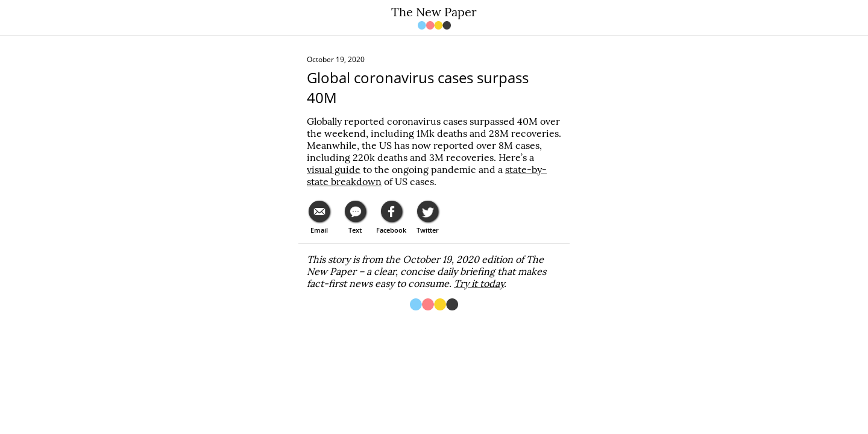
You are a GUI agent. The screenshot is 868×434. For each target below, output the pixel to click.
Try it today (479, 283)
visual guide (334, 169)
